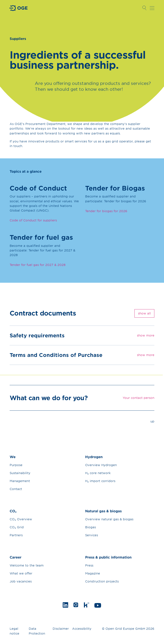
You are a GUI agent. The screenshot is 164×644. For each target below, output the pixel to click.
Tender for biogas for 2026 (106, 211)
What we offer (21, 573)
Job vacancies (21, 581)
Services (92, 535)
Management (20, 481)
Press (89, 565)
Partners (16, 535)
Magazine (93, 573)
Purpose (16, 465)
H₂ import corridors (100, 481)
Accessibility (82, 629)
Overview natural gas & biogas (109, 519)
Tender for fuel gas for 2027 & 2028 (38, 265)
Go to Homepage (19, 8)
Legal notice (14, 631)
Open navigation (152, 8)
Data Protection (37, 631)
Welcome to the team (27, 565)
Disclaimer (61, 629)
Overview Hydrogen (101, 465)
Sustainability (20, 473)
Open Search (144, 8)
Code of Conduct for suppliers (33, 220)
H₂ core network (98, 473)
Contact (16, 489)
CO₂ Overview (21, 519)
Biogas (90, 527)
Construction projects (102, 581)
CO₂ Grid (17, 527)
